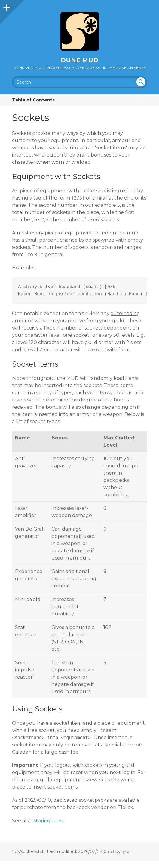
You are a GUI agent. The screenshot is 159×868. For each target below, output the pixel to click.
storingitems (49, 821)
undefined (141, 82)
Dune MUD (79, 60)
